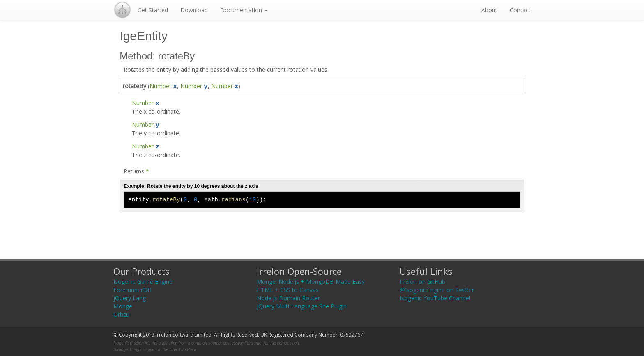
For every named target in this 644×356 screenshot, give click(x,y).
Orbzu (121, 314)
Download (194, 10)
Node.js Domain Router (288, 298)
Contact (520, 10)
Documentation (244, 10)
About (489, 10)
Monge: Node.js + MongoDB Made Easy (311, 282)
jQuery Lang (130, 298)
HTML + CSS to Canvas (288, 290)
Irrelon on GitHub (422, 282)
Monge (123, 306)
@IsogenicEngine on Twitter (437, 290)
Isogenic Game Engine (143, 282)
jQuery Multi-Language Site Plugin (302, 306)
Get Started (153, 10)
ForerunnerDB (132, 290)
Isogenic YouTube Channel (435, 298)
